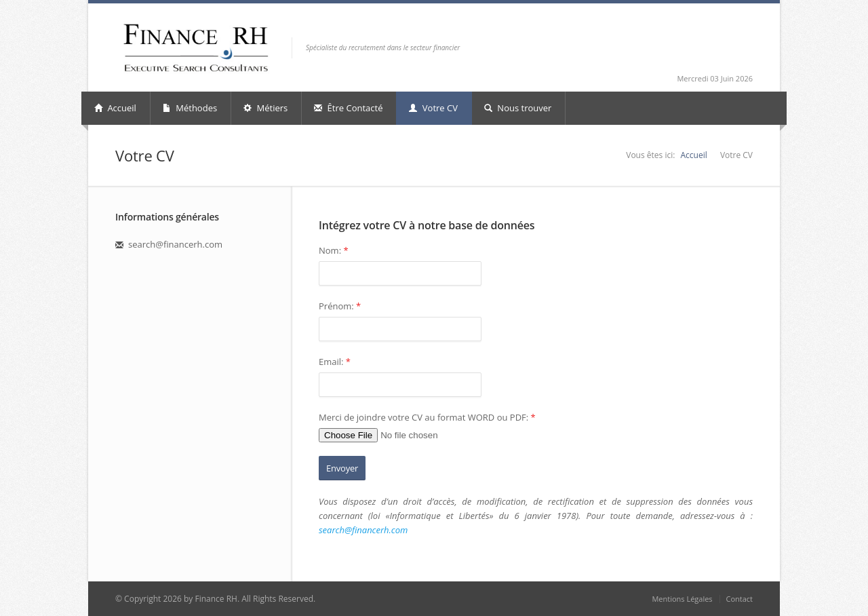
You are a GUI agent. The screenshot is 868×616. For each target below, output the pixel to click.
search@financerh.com (363, 530)
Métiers (265, 108)
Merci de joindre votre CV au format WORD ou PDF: (427, 417)
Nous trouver (518, 108)
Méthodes (190, 108)
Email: (335, 362)
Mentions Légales (682, 599)
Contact (739, 599)
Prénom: (340, 306)
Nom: (334, 250)
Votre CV (433, 108)
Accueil (115, 108)
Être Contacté (348, 108)
